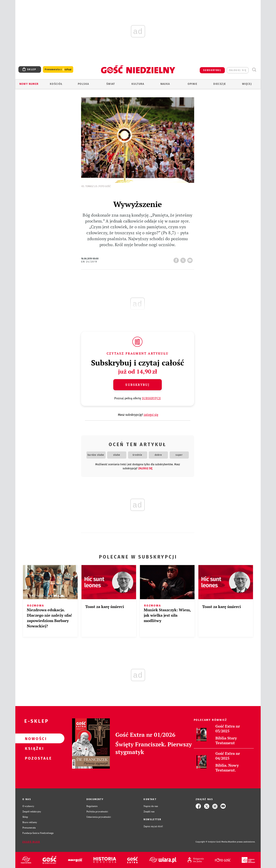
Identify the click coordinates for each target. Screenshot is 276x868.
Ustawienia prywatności (99, 817)
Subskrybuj (137, 385)
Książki (34, 748)
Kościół (56, 84)
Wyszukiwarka (254, 70)
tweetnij (184, 259)
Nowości (34, 738)
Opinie (192, 84)
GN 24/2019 (89, 262)
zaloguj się (238, 70)
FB (177, 259)
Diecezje (220, 84)
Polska (83, 84)
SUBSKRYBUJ (212, 70)
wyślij (191, 259)
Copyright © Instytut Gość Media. (212, 842)
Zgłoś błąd (31, 842)
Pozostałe (34, 758)
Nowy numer (29, 84)
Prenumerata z (58, 70)
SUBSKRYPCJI (151, 398)
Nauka (165, 84)
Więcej (247, 84)
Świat (111, 84)
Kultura (138, 84)
